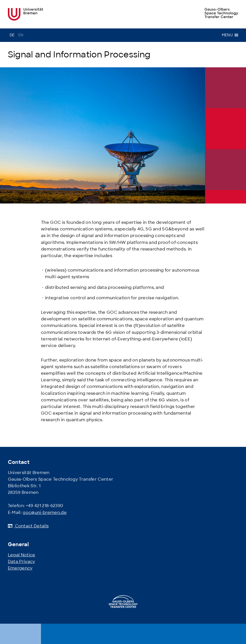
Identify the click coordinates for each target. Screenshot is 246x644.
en (21, 35)
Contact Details (28, 526)
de (12, 35)
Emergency (20, 568)
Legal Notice (22, 555)
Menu (230, 35)
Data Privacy (21, 562)
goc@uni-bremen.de (45, 513)
